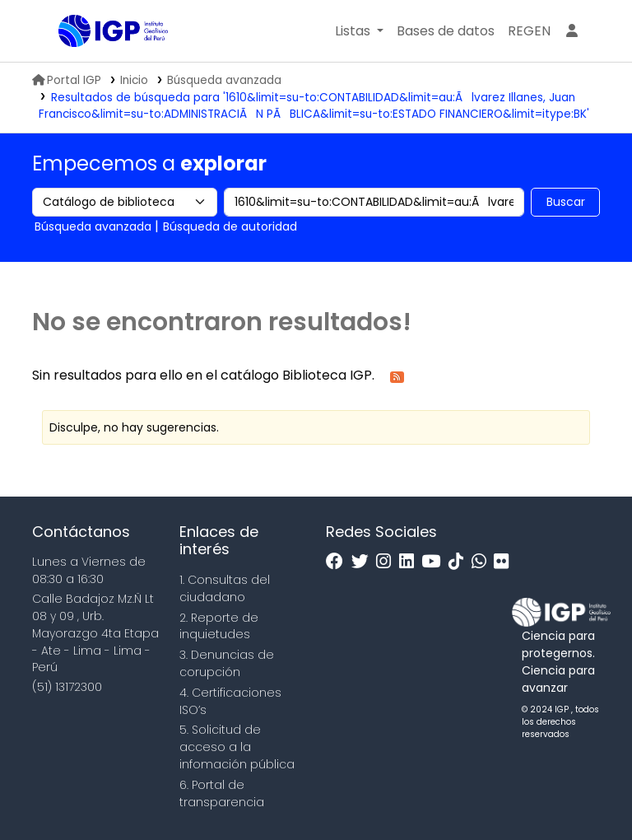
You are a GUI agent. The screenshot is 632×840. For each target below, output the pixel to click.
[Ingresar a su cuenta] (572, 31)
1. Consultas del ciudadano (225, 588)
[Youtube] (435, 562)
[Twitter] (364, 562)
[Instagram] (388, 562)
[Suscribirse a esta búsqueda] (397, 376)
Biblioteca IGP (100, 64)
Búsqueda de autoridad (230, 226)
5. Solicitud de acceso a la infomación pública (237, 747)
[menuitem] (529, 31)
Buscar (566, 202)
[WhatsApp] (483, 562)
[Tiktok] (460, 562)
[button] (359, 31)
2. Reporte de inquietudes (219, 626)
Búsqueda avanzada (224, 80)
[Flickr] (505, 562)
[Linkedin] (411, 562)
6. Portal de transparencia (222, 793)
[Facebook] (339, 562)
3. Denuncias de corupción (227, 663)
